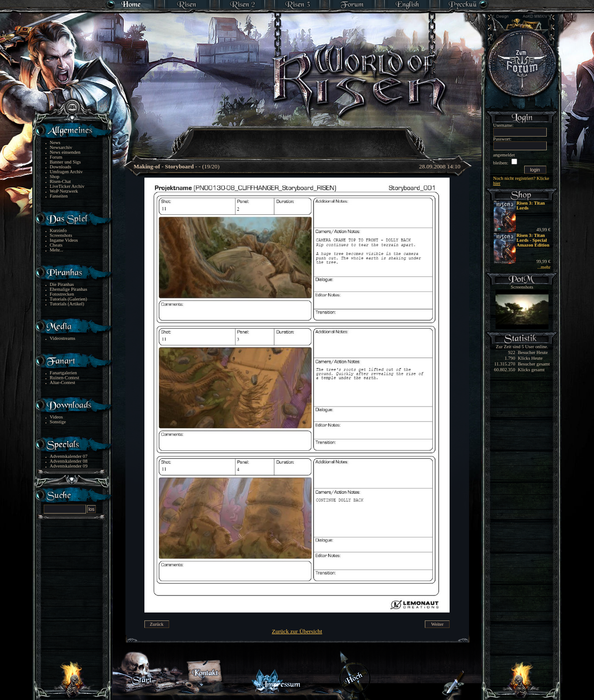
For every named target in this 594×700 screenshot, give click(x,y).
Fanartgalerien (64, 373)
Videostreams (63, 338)
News (55, 143)
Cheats (56, 245)
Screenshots (61, 235)
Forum (56, 157)
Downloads (61, 167)
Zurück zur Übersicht (297, 631)
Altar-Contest (63, 382)
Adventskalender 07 (69, 456)
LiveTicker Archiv (67, 186)
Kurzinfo (58, 230)
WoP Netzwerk (64, 191)
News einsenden (65, 152)
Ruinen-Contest (65, 378)
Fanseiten (59, 196)
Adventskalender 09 (69, 466)
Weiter (437, 624)
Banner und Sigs (65, 162)
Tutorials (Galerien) (69, 299)
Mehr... (57, 250)
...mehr (544, 267)
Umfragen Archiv (66, 172)
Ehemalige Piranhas (69, 289)
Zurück (157, 624)
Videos (57, 417)
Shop (55, 177)
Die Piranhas (62, 284)
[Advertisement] (298, 137)
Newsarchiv (61, 147)
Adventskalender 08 (69, 461)
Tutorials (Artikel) (67, 304)
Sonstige (58, 422)
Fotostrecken (62, 294)
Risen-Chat (61, 181)
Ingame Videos (64, 240)
